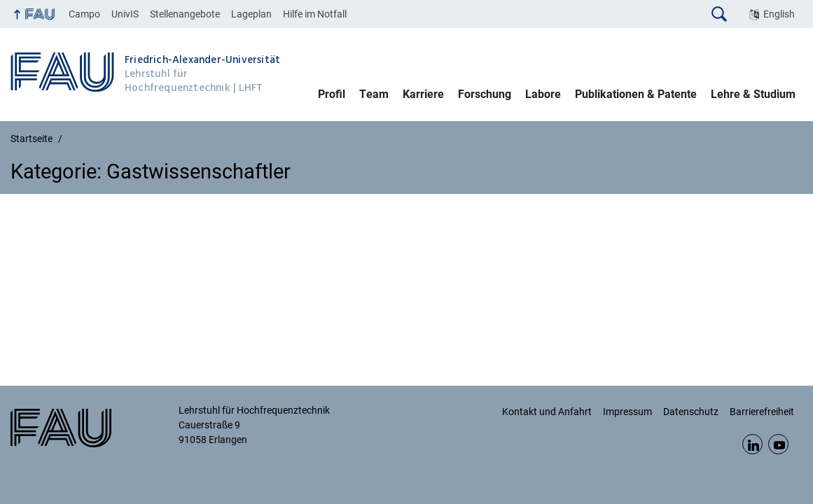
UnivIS (125, 14)
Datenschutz (691, 412)
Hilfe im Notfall (315, 14)
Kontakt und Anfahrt (547, 412)
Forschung (485, 94)
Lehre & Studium (753, 94)
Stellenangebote (185, 14)
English (779, 14)
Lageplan (251, 14)
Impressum (627, 412)
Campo (84, 14)
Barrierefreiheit (762, 412)
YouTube (778, 444)
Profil (332, 94)
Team (374, 94)
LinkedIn (752, 444)
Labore (543, 94)
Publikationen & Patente (636, 94)
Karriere (423, 94)
